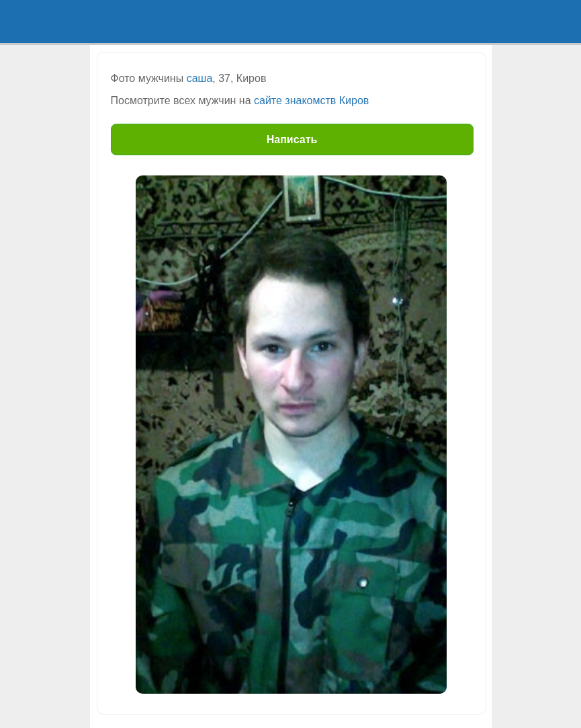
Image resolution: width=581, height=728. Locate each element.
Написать (292, 139)
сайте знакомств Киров (311, 100)
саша (200, 78)
